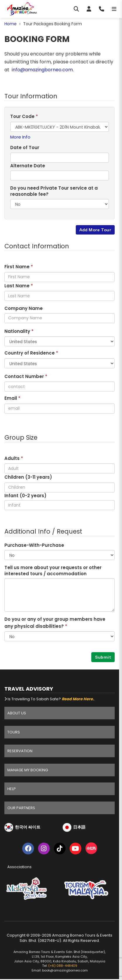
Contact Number (26, 376)
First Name (19, 267)
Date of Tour (25, 147)
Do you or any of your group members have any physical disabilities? (55, 623)
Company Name (24, 308)
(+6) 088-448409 (63, 966)
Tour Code (24, 116)
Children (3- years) (28, 477)
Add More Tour (95, 230)
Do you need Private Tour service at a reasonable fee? (54, 191)
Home (11, 24)
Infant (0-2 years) (25, 496)
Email (12, 398)
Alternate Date (28, 166)
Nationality (19, 331)
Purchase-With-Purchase (34, 545)
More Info (20, 137)
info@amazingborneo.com (42, 70)
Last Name (19, 286)
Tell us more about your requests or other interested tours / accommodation (53, 571)
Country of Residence (31, 353)
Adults (14, 458)
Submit (103, 657)
